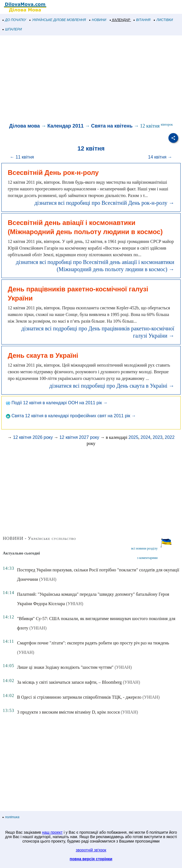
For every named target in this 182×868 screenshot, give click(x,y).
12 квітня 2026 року (33, 437)
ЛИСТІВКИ (163, 20)
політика (11, 817)
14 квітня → (160, 157)
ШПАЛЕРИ (12, 29)
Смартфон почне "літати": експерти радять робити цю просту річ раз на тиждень (93, 643)
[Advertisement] (91, 80)
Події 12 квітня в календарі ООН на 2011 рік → (57, 403)
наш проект (52, 832)
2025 (134, 437)
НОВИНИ (98, 20)
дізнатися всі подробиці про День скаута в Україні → (112, 386)
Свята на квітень (112, 126)
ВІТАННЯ (142, 20)
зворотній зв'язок (91, 850)
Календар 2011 (66, 126)
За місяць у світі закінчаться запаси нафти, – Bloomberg (69, 682)
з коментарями (147, 558)
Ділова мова (25, 126)
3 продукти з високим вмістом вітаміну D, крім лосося (68, 712)
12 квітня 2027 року (79, 437)
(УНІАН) (48, 579)
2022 (170, 437)
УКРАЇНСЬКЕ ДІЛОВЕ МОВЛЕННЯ (58, 20)
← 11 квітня (22, 157)
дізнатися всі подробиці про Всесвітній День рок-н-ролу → (104, 203)
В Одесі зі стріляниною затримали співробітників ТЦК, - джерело (79, 697)
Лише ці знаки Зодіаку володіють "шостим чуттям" (65, 667)
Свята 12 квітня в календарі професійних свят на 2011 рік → (71, 416)
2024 (145, 437)
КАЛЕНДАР (120, 20)
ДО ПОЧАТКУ (14, 20)
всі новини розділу (144, 548)
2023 (158, 437)
